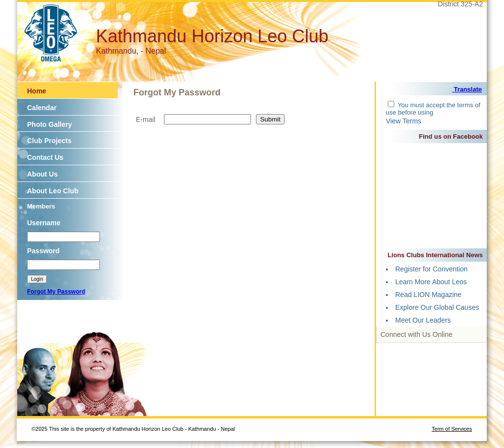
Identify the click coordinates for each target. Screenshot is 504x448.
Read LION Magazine (428, 295)
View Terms (404, 121)
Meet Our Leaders (423, 320)
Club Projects (49, 141)
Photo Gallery (49, 124)
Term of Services (452, 429)
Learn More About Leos (431, 282)
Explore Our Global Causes (437, 307)
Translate (467, 89)
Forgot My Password (56, 292)
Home (37, 91)
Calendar (42, 108)
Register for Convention (431, 269)
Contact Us (45, 157)
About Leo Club (53, 191)
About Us (42, 174)
